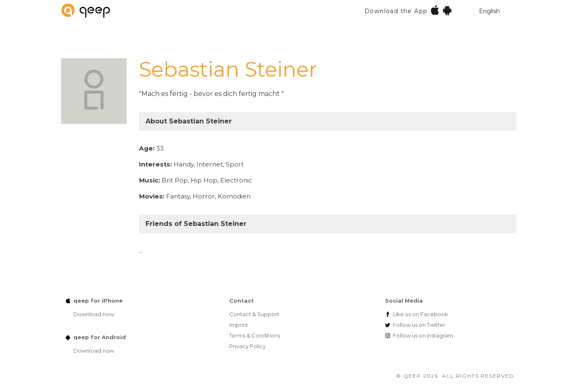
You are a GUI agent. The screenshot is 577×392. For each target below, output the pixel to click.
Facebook (421, 314)
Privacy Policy (247, 346)
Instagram (423, 335)
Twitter (419, 325)
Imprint (239, 325)
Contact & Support (254, 314)
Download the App (409, 10)
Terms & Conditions (255, 335)
